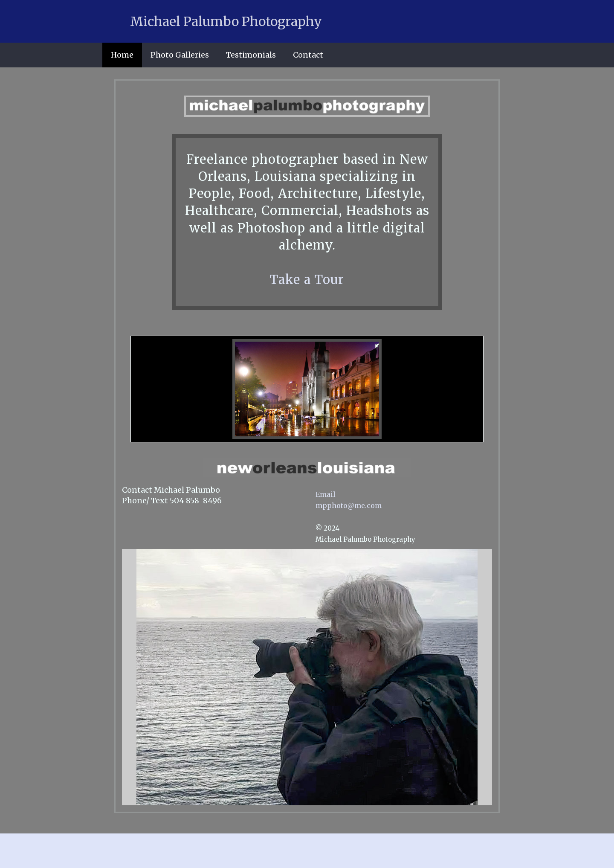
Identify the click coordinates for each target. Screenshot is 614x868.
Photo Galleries (180, 55)
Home (122, 55)
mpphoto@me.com (349, 505)
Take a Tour (307, 280)
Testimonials (251, 55)
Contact (308, 55)
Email (326, 494)
